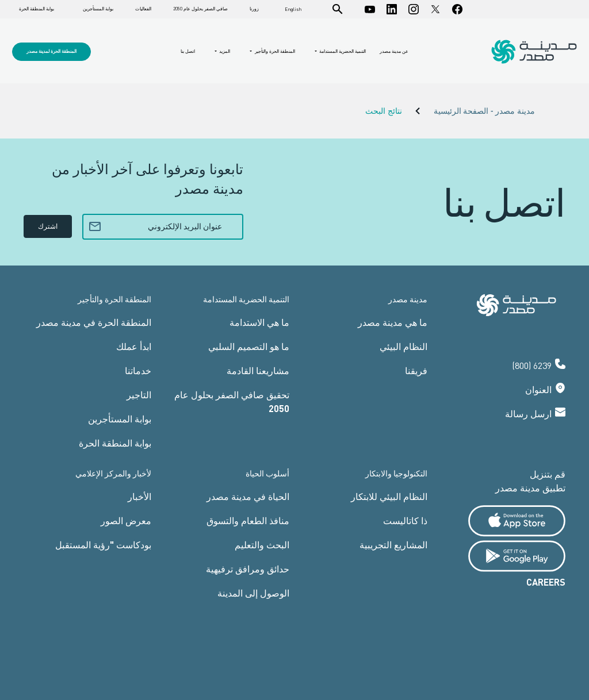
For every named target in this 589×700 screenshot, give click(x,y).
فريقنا (416, 370)
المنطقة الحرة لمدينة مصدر (51, 51)
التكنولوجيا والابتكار (396, 473)
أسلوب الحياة (267, 473)
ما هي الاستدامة (259, 322)
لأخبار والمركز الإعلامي (113, 473)
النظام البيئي (403, 346)
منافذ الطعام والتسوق (248, 520)
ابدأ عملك (134, 346)
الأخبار (139, 496)
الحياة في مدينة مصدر (248, 496)
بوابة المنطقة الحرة (37, 9)
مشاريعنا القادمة (258, 370)
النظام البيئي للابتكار (389, 496)
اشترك (48, 226)
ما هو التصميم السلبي (249, 346)
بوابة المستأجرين (98, 9)
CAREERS (546, 582)
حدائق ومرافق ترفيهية (248, 569)
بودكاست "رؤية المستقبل (103, 545)
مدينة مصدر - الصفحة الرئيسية (484, 111)
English (293, 9)
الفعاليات (143, 9)
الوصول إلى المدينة (253, 593)
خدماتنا (138, 370)
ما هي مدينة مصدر (393, 322)
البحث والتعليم (262, 545)
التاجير (139, 395)
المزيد (224, 51)
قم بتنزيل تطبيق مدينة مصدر (530, 481)
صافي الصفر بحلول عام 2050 (200, 9)
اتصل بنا (188, 51)
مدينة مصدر (408, 299)
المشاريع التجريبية (393, 545)
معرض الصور (126, 520)
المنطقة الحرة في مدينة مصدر (94, 322)
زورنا (254, 9)
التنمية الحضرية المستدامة (342, 51)
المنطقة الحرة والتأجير (274, 51)
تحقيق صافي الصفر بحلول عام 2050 (232, 401)
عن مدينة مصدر (394, 51)
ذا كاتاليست (405, 520)
